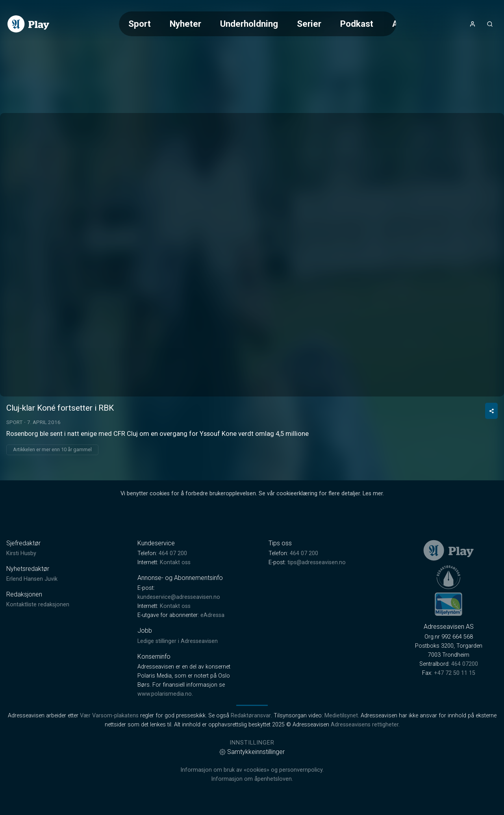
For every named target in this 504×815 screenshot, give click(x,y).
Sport (140, 24)
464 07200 (465, 664)
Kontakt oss (175, 562)
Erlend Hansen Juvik (32, 579)
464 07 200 (173, 553)
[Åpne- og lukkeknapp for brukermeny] (472, 24)
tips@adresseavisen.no (317, 562)
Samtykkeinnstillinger (252, 752)
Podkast (357, 24)
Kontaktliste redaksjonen (38, 605)
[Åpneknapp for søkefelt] (490, 24)
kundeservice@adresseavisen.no (179, 597)
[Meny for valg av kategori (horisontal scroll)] (258, 24)
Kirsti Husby (21, 553)
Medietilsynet (341, 716)
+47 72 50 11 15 (455, 673)
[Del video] (491, 411)
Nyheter (185, 24)
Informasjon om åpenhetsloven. (252, 779)
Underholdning (249, 24)
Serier (309, 24)
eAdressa (212, 615)
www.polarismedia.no (165, 694)
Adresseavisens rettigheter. (365, 725)
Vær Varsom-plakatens (109, 716)
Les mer (373, 494)
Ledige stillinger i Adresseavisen (178, 641)
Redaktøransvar (251, 716)
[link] (28, 24)
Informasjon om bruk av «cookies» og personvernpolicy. (252, 770)
